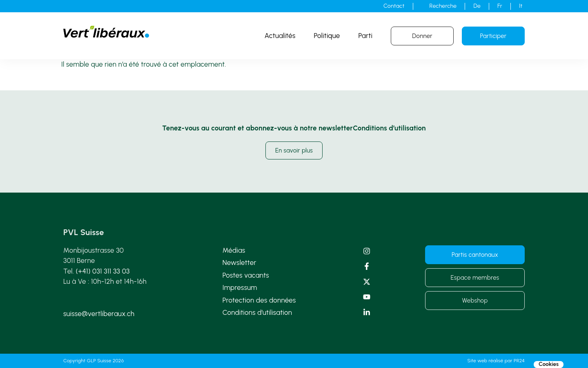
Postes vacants (246, 275)
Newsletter (239, 263)
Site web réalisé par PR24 (496, 361)
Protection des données (259, 300)
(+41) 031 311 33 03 (103, 271)
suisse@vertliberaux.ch (99, 314)
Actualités (280, 36)
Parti (366, 36)
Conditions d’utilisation (257, 312)
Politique (327, 36)
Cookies (549, 364)
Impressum (240, 287)
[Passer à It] (521, 6)
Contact (394, 6)
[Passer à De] (477, 6)
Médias (234, 250)
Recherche (443, 6)
